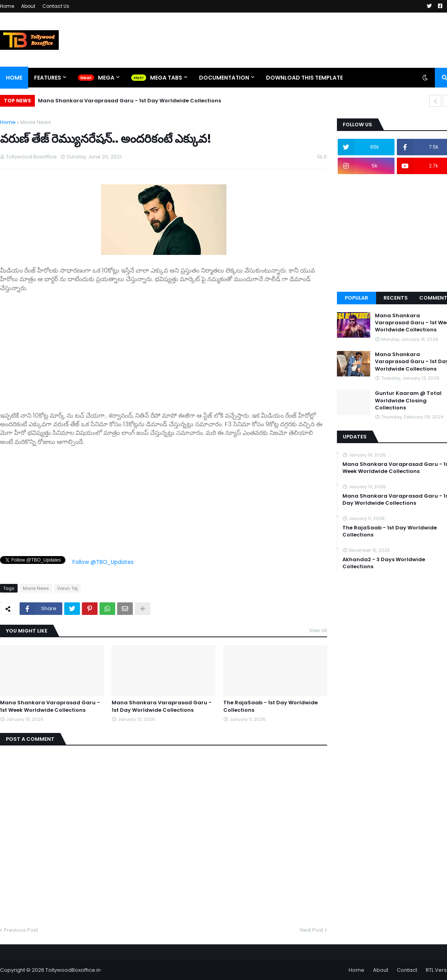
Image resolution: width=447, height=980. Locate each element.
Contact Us (56, 6)
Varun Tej (67, 588)
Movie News (36, 122)
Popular (357, 298)
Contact (407, 970)
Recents (396, 298)
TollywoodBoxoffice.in (73, 970)
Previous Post (21, 930)
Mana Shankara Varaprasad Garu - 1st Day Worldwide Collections (129, 101)
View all (318, 630)
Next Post (312, 930)
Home (7, 6)
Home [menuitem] (14, 78)
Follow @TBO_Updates (103, 562)
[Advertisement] (164, 347)
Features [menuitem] (48, 78)
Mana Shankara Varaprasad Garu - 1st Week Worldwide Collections (50, 706)
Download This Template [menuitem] (304, 78)
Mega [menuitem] (106, 78)
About (28, 6)
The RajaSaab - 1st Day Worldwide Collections (271, 706)
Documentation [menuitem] (224, 78)
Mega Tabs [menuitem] (166, 78)
